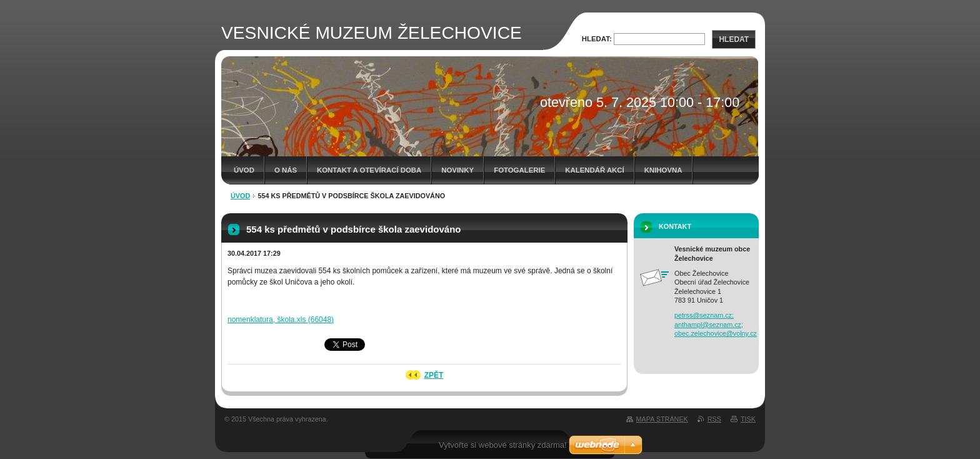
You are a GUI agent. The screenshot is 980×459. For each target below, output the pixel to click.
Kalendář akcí (595, 170)
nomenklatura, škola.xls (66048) (281, 320)
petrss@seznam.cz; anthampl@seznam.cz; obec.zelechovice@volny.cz (716, 324)
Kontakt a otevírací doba (369, 170)
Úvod (244, 170)
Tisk (748, 419)
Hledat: (597, 39)
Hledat (734, 39)
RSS (714, 419)
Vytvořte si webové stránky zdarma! (503, 445)
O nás (286, 170)
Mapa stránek (662, 419)
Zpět (434, 375)
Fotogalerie (519, 170)
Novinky (457, 170)
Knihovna (663, 170)
